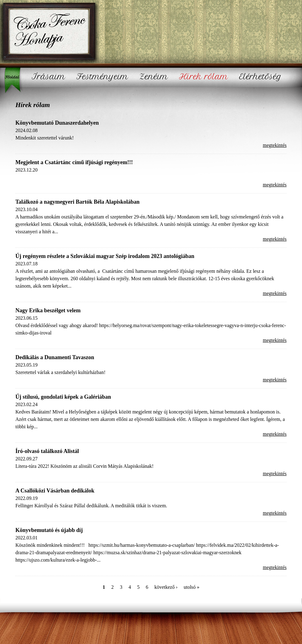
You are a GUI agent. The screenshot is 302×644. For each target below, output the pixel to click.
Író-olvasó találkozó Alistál (47, 451)
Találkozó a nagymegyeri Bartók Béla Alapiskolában (78, 202)
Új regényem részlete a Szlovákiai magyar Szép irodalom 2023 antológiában (105, 256)
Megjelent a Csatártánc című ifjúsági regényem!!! (74, 162)
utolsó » (192, 587)
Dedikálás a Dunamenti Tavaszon (55, 357)
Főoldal (14, 80)
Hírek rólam (204, 77)
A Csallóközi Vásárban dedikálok (55, 491)
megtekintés (275, 145)
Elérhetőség (260, 77)
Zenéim (154, 77)
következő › (166, 587)
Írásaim (49, 77)
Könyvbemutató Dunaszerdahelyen (57, 123)
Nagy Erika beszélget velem (48, 310)
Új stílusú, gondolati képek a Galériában (63, 397)
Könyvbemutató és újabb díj (49, 530)
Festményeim (102, 77)
